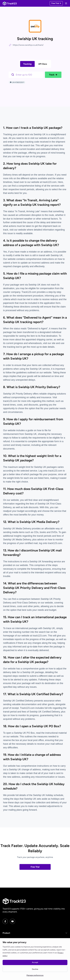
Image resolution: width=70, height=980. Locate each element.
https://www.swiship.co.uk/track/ (28, 45)
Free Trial (35, 867)
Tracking (27, 64)
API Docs (43, 64)
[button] (35, 933)
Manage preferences (35, 975)
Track (53, 75)
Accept (35, 962)
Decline (35, 969)
